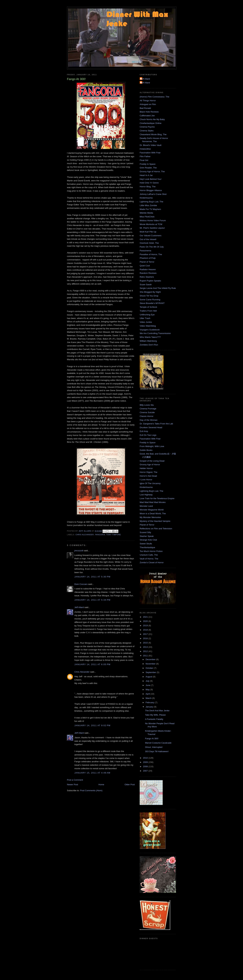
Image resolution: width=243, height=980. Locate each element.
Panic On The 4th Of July (152, 247)
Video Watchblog (148, 326)
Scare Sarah (146, 285)
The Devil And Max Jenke (157, 711)
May (148, 690)
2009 (146, 762)
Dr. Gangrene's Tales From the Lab (156, 424)
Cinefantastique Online (151, 123)
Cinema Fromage (148, 409)
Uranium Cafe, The (149, 555)
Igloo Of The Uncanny (150, 483)
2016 (146, 638)
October (150, 668)
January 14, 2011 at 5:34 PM (92, 600)
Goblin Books (146, 450)
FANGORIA (100, 535)
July (148, 681)
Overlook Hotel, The (149, 243)
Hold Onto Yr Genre (149, 183)
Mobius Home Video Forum (153, 220)
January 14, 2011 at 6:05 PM (92, 664)
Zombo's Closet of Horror (152, 562)
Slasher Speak (147, 536)
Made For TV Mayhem (150, 209)
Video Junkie (146, 322)
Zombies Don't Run (149, 345)
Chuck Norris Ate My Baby (152, 119)
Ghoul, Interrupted (154, 747)
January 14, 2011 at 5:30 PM (92, 577)
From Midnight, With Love (152, 446)
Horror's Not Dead (148, 476)
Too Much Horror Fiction (151, 551)
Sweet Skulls (146, 544)
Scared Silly (145, 532)
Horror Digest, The (149, 472)
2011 (146, 656)
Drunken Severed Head (151, 427)
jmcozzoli (79, 551)
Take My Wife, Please (155, 715)
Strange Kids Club (148, 540)
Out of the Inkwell (148, 239)
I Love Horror (146, 480)
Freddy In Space (148, 164)
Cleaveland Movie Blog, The (153, 134)
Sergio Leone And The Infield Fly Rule (158, 288)
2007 (146, 771)
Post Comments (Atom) (91, 790)
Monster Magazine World (152, 510)
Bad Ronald (145, 108)
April (148, 694)
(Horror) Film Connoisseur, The (154, 97)
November (151, 664)
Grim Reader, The (148, 168)
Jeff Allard (79, 607)
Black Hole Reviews (149, 112)
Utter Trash (145, 318)
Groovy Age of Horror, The (152, 171)
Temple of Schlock (148, 307)
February (150, 702)
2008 (146, 766)
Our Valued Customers (151, 236)
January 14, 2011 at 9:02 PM (92, 725)
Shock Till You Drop (149, 296)
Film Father (145, 156)
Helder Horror (146, 468)
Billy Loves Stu (147, 405)
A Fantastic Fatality (154, 719)
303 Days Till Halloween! (157, 751)
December (151, 659)
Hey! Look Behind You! (151, 179)
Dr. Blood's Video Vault (151, 145)
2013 (146, 647)
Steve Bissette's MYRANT (152, 303)
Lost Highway (146, 495)
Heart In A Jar (146, 175)
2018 (146, 630)
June (148, 685)
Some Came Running (150, 300)
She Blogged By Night (150, 292)
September (151, 672)
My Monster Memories (150, 517)
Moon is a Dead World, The (153, 513)
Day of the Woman (149, 420)
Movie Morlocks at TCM (151, 224)
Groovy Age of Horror (150, 465)
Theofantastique (147, 547)
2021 (146, 617)
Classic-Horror (147, 416)
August (149, 677)
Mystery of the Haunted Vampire (155, 521)
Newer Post (72, 785)
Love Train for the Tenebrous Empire (157, 498)
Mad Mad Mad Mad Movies (153, 502)
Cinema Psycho (147, 127)
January (150, 707)
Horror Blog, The (148, 187)
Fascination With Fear (150, 153)
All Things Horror (148, 101)
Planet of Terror (147, 262)
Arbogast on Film (148, 104)
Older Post (130, 785)
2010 (146, 758)
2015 (146, 643)
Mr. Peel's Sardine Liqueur (152, 228)
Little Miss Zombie (148, 205)
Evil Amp (144, 431)
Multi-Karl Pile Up (148, 232)
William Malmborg (148, 341)
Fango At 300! (152, 739)
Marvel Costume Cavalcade (158, 743)
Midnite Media (146, 213)
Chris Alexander (85, 535)
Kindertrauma (146, 198)
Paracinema (145, 251)
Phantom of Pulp (148, 258)
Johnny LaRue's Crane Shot (153, 194)
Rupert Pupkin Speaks (150, 281)
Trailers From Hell (148, 311)
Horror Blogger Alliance (151, 190)
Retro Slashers (147, 277)
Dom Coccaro (81, 584)
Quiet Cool (145, 266)
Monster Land (146, 506)
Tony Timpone (114, 535)
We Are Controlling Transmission (155, 333)
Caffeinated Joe (147, 116)
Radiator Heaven (148, 269)
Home (101, 785)
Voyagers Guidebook (150, 330)
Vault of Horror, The (149, 559)
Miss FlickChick (147, 217)
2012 (146, 651)
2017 (146, 634)
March (149, 698)
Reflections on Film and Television (156, 529)
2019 (146, 626)
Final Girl (144, 160)
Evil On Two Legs (148, 435)
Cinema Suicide (147, 412)
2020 (146, 621)
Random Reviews (148, 273)
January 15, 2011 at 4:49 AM (92, 773)
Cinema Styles (147, 131)
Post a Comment (75, 780)
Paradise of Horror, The (151, 254)
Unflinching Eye (147, 315)
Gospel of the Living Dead (152, 461)
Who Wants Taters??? (150, 337)
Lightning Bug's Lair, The (151, 202)
